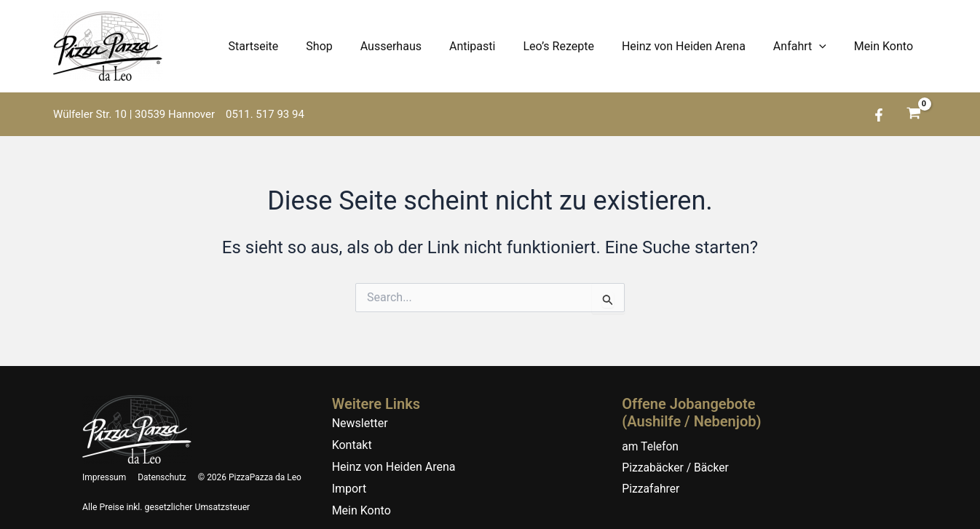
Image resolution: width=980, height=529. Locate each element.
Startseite (287, 46)
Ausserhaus (415, 46)
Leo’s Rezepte (574, 46)
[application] (826, 47)
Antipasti (492, 46)
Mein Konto (886, 46)
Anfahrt (806, 47)
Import (349, 481)
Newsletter (360, 416)
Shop (347, 46)
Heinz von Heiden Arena (695, 46)
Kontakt (352, 438)
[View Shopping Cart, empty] (913, 115)
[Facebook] (879, 115)
